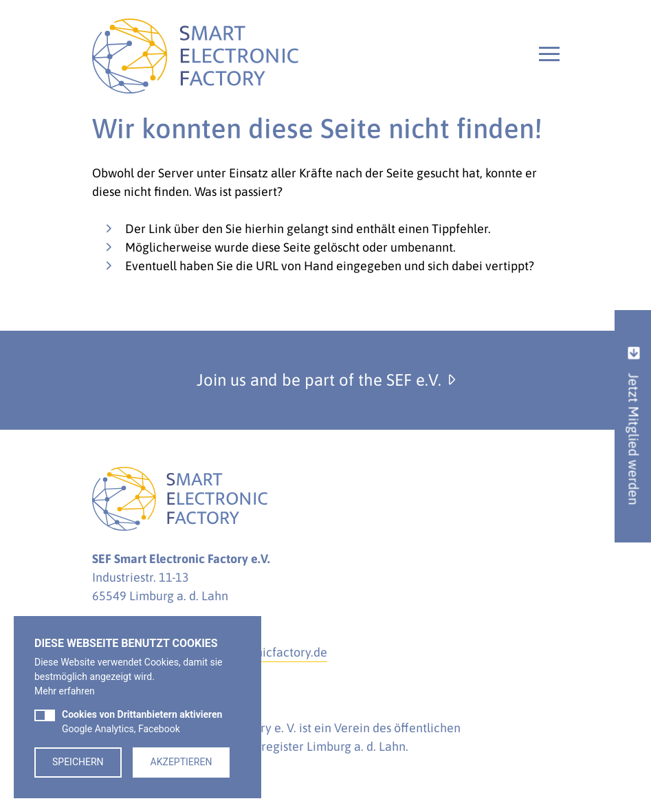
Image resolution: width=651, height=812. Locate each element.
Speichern (78, 762)
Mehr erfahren (65, 691)
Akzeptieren (181, 762)
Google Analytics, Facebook (142, 722)
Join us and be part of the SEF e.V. (326, 380)
